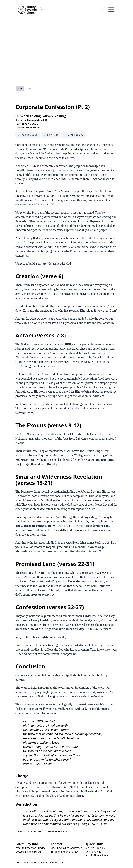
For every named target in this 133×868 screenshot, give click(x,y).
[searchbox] (72, 10)
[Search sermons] (70, 10)
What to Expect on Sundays (31, 848)
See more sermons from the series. (42, 832)
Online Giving (94, 852)
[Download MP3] (73, 135)
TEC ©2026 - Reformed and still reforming (40, 863)
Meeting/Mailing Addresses (66, 848)
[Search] (102, 10)
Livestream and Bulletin (29, 852)
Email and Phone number (65, 852)
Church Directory (96, 848)
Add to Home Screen (98, 855)
